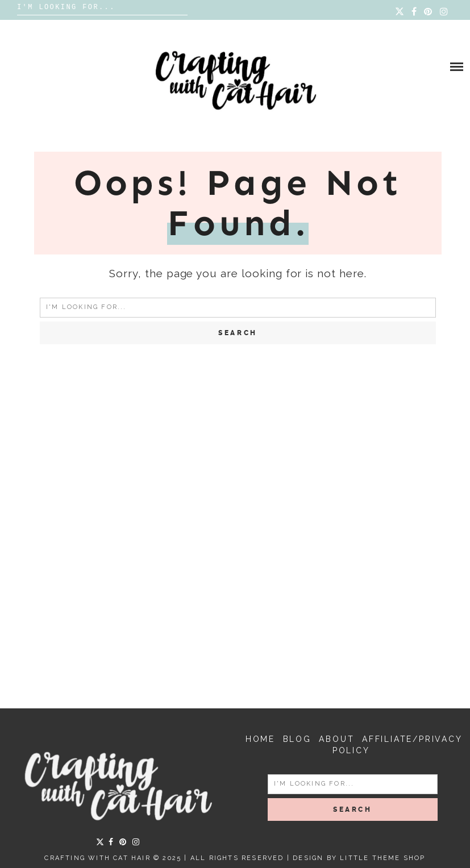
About (336, 739)
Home (260, 739)
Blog (297, 739)
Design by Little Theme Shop (359, 858)
